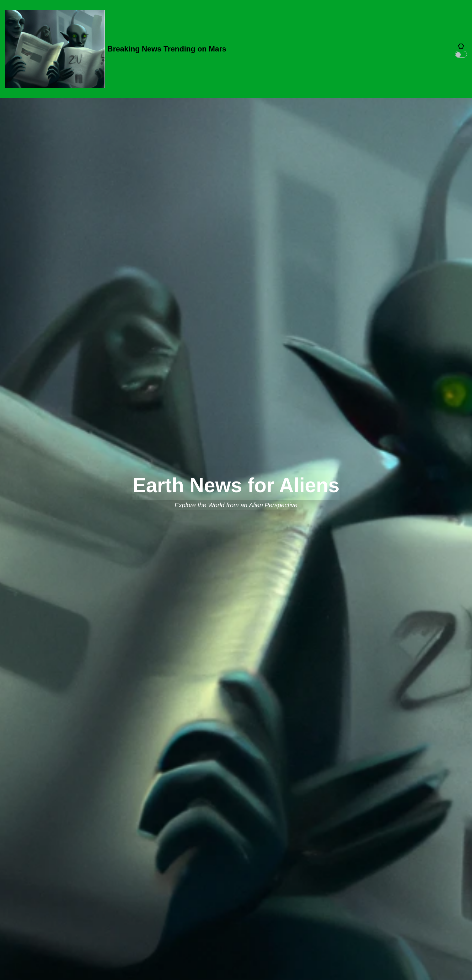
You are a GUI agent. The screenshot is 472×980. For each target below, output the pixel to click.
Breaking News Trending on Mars (167, 49)
